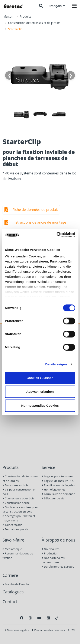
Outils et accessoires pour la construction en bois (20, 509)
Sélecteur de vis (53, 498)
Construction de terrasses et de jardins (34, 23)
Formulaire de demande (58, 494)
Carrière (10, 575)
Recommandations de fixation (18, 556)
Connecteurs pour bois (18, 498)
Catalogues (13, 592)
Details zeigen (56, 364)
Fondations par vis (15, 529)
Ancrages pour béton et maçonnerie (19, 518)
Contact (10, 602)
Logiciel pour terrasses (57, 476)
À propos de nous (59, 540)
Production (50, 553)
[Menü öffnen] (74, 6)
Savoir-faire (13, 540)
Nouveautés (51, 549)
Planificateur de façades (58, 485)
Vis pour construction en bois (19, 492)
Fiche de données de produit (35, 210)
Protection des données (48, 630)
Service (49, 467)
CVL (72, 630)
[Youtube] (39, 618)
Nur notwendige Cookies (40, 406)
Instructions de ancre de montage (39, 222)
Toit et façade (12, 525)
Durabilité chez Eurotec (58, 567)
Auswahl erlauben (40, 392)
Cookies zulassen (40, 378)
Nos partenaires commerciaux (53, 560)
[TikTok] (57, 618)
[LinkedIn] (48, 618)
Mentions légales (17, 630)
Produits (25, 16)
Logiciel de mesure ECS (58, 481)
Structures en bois (15, 485)
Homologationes (54, 489)
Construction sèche (16, 503)
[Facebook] (22, 618)
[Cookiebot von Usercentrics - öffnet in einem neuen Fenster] (57, 235)
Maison (8, 16)
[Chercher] (41, 6)
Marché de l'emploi (16, 584)
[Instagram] (30, 618)
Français (57, 6)
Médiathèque (12, 549)
